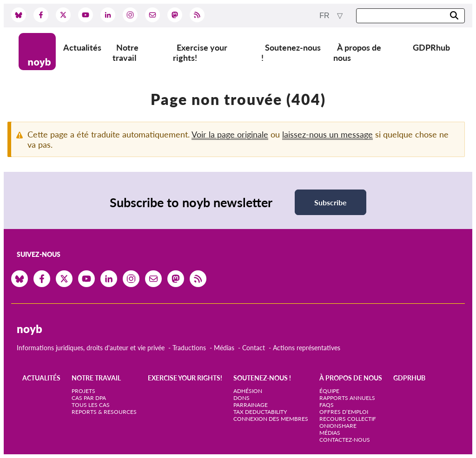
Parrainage (251, 405)
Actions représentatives (307, 348)
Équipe (329, 391)
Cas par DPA (89, 398)
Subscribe (331, 202)
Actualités (82, 47)
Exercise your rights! (200, 52)
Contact (254, 348)
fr (325, 16)
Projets (83, 391)
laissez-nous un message (327, 134)
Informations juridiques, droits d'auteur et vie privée (91, 348)
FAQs (327, 405)
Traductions (189, 348)
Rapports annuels (347, 398)
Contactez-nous (345, 440)
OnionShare (338, 426)
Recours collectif (348, 419)
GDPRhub (431, 47)
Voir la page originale (230, 134)
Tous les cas (91, 405)
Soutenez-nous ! (291, 52)
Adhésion (248, 391)
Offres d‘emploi (344, 412)
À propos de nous (357, 52)
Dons (241, 398)
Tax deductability (260, 412)
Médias (224, 348)
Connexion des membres (271, 419)
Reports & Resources (104, 412)
